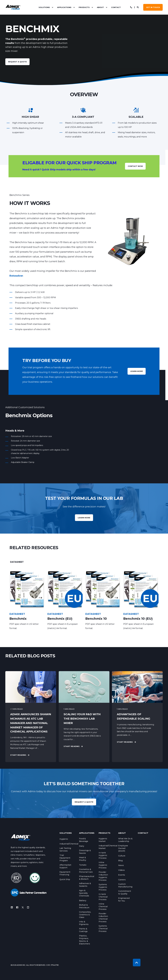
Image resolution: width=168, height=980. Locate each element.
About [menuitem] (100, 7)
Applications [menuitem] (64, 7)
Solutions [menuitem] (44, 7)
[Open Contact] (131, 7)
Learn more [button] (84, 518)
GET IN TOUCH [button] (153, 7)
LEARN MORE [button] (137, 371)
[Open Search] (138, 7)
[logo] (21, 837)
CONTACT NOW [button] (135, 166)
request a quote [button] (17, 62)
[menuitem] (52, 7)
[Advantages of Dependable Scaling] (137, 717)
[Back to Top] (137, 962)
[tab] (17, 562)
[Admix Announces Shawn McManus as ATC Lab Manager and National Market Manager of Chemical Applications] (31, 717)
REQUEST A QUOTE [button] (84, 802)
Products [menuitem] (84, 7)
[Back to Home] (13, 7)
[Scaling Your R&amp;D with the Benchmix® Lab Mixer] (84, 717)
